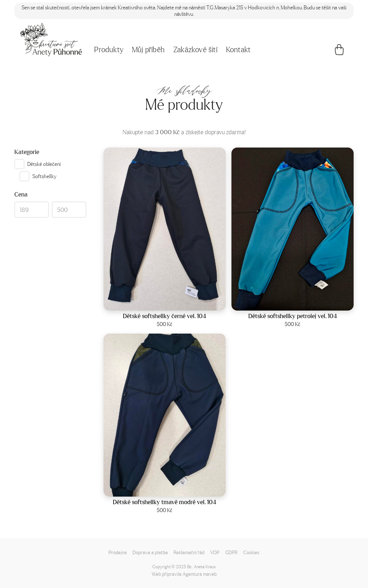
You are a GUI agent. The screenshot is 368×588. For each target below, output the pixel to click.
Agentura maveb (200, 574)
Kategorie (27, 152)
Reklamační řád (189, 552)
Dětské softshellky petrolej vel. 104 (293, 316)
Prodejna (118, 552)
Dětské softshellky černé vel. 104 (165, 316)
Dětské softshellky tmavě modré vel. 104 (165, 502)
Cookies (251, 552)
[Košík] (339, 51)
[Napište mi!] (51, 40)
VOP (215, 552)
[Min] (32, 210)
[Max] (69, 210)
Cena (21, 194)
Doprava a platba (150, 552)
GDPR (231, 552)
